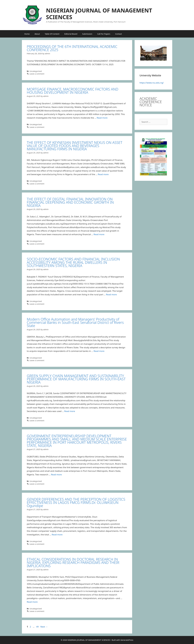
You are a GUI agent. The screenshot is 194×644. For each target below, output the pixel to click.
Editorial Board (71, 34)
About (37, 34)
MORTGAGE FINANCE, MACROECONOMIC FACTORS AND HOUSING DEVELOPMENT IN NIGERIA (73, 91)
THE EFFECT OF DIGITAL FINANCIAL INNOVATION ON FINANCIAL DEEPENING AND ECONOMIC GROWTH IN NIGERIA (70, 202)
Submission (87, 34)
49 (38, 627)
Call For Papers (104, 34)
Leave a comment (37, 74)
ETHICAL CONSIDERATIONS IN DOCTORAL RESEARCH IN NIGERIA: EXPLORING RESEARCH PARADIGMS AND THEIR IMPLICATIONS (73, 562)
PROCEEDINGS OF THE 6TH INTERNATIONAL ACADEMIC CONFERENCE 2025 (72, 48)
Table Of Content (52, 34)
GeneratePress (127, 640)
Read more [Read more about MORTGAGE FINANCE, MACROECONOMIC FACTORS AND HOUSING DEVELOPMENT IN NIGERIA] (102, 118)
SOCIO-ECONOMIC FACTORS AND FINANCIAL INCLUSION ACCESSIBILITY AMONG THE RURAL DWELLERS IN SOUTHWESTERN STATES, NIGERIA (73, 262)
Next (44, 627)
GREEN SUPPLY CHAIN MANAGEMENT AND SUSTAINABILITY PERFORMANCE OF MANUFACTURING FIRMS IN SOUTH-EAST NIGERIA (76, 379)
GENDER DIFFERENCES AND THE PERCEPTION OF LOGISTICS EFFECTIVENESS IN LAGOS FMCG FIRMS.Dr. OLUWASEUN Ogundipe (76, 502)
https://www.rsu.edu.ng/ (152, 83)
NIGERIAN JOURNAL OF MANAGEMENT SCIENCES (99, 14)
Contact (119, 34)
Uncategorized (36, 71)
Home (27, 34)
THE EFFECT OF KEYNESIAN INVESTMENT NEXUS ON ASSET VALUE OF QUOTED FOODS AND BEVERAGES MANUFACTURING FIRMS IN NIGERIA (75, 146)
